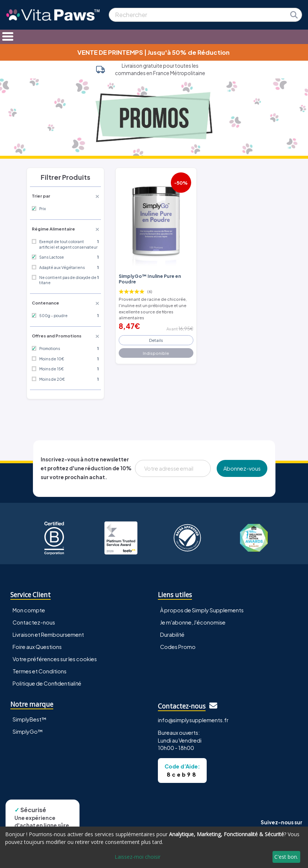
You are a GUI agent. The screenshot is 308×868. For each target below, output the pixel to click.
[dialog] (154, 847)
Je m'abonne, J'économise (193, 622)
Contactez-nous (34, 622)
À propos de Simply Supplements (202, 610)
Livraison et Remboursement (48, 635)
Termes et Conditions (40, 671)
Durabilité (172, 635)
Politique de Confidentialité (47, 683)
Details (156, 340)
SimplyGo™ (28, 731)
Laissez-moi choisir (138, 857)
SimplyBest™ (30, 719)
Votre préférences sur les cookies (55, 659)
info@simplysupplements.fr (193, 720)
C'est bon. (286, 857)
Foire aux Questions (37, 647)
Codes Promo (178, 647)
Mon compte (29, 610)
